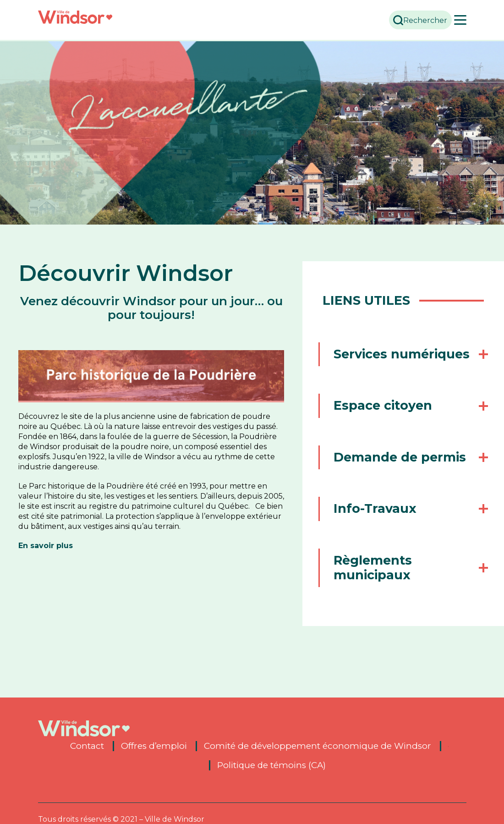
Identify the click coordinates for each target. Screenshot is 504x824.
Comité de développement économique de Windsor (318, 749)
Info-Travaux (379, 524)
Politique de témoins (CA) (272, 769)
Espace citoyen (387, 420)
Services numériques (377, 361)
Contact (87, 749)
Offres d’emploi (154, 749)
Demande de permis (404, 472)
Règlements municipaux (377, 582)
